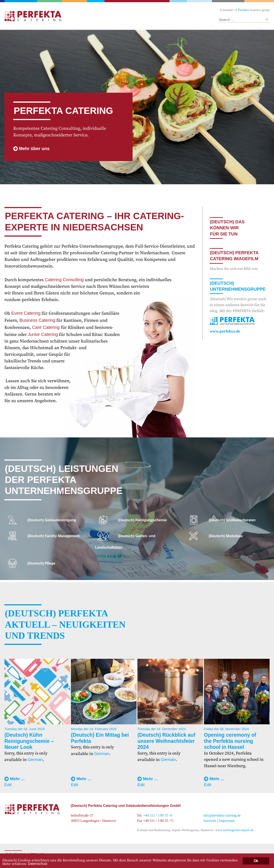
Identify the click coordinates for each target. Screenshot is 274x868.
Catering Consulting (64, 280)
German (35, 760)
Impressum (227, 821)
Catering (137, 1)
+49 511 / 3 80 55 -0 (158, 815)
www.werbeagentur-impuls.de (235, 830)
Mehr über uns (34, 149)
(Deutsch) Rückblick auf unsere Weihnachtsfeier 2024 (166, 741)
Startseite (210, 821)
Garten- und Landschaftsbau (51, 1)
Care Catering (46, 327)
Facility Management (75, 1)
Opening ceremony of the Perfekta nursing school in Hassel (230, 741)
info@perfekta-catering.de (222, 815)
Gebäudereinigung (96, 1)
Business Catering (37, 320)
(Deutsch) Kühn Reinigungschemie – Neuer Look (29, 741)
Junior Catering (43, 334)
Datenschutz (38, 864)
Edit (8, 785)
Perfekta (21, 1)
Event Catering (26, 313)
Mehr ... (17, 779)
